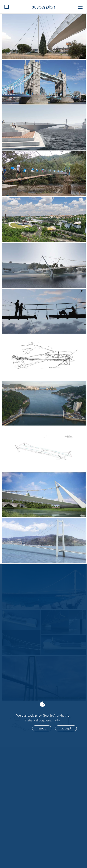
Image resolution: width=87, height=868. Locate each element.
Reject (42, 728)
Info (57, 720)
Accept (66, 728)
